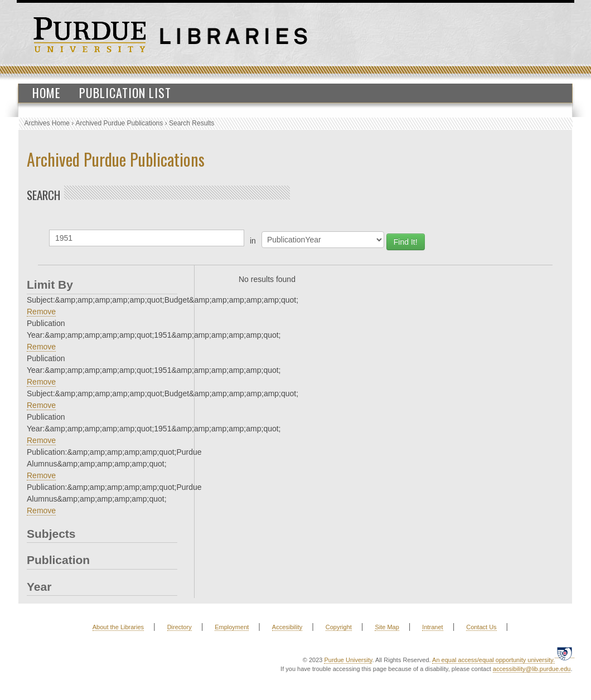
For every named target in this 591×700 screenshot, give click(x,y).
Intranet (432, 627)
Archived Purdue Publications (120, 123)
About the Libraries (118, 627)
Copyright (339, 627)
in (253, 241)
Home (47, 93)
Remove (41, 312)
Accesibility (287, 627)
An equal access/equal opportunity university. (493, 660)
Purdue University (348, 660)
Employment (232, 627)
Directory (180, 627)
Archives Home (47, 123)
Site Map (387, 627)
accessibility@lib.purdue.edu (532, 669)
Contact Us (481, 627)
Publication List (125, 93)
